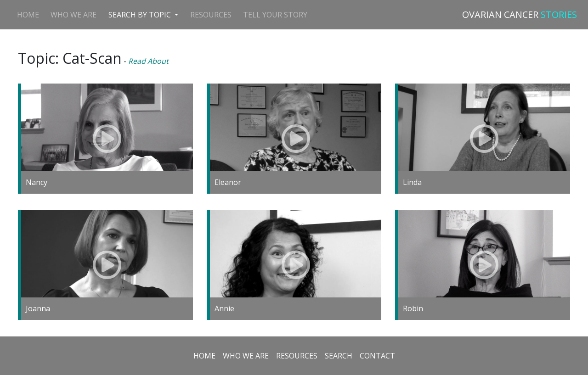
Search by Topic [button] (141, 15)
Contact (377, 356)
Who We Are (73, 15)
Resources (211, 15)
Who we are (246, 356)
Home (28, 15)
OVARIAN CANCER (520, 14)
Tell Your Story (275, 15)
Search (339, 356)
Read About (148, 61)
